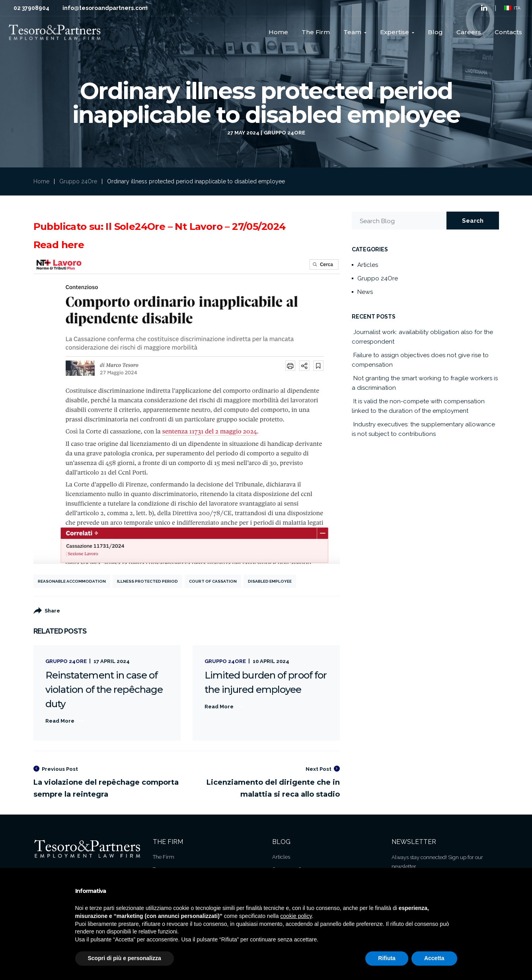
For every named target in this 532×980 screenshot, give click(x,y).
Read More (60, 721)
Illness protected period (147, 581)
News (365, 292)
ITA (512, 8)
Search (473, 221)
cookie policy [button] (296, 916)
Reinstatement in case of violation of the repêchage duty (104, 689)
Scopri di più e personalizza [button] (125, 958)
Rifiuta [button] (387, 958)
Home (41, 181)
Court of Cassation (213, 581)
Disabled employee (270, 581)
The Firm (164, 857)
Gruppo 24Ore (285, 133)
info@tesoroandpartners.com (105, 8)
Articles (368, 265)
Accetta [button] (434, 958)
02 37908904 (31, 8)
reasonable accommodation (72, 581)
